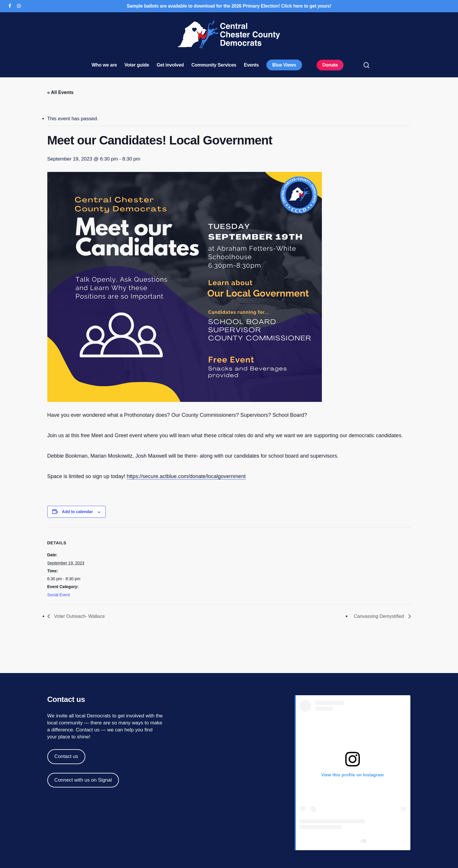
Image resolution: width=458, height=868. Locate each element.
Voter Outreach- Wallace (79, 616)
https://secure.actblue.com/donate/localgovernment (186, 476)
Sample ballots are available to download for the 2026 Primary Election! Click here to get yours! (229, 6)
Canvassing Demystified (379, 616)
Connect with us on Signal (83, 780)
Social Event (59, 595)
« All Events (60, 92)
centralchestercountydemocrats (397, 841)
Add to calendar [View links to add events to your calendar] (77, 512)
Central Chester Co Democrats (329, 841)
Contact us (87, 730)
